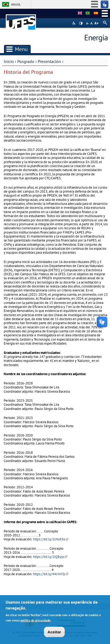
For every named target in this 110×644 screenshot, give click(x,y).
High (81, 23)
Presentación (49, 61)
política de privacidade (35, 622)
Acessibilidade (74, 23)
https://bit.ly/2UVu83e (51, 539)
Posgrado (26, 61)
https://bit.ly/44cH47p (51, 574)
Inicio (9, 61)
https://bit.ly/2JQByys (50, 557)
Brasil (16, 4)
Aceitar (54, 634)
